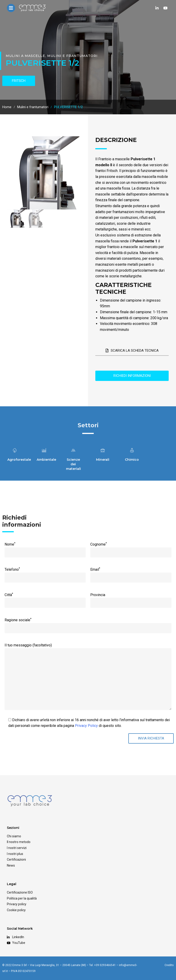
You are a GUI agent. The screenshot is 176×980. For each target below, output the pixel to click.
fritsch (19, 81)
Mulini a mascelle (25, 56)
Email (131, 573)
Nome (45, 548)
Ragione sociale (88, 624)
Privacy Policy (86, 726)
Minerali (103, 460)
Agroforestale (19, 460)
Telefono (45, 573)
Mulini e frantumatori (72, 56)
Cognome (131, 548)
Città (45, 599)
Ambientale (46, 460)
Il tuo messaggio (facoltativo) (88, 648)
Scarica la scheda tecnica (132, 351)
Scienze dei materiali (73, 464)
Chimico (132, 460)
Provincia (131, 599)
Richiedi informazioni (132, 376)
